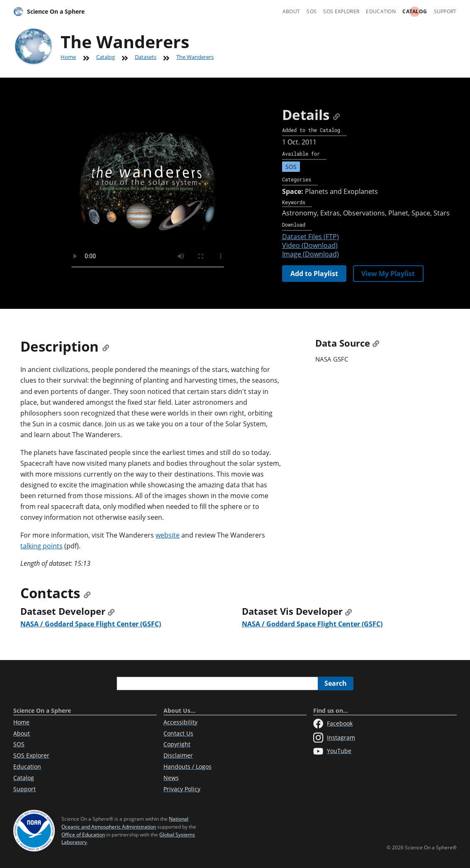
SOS (312, 11)
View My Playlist (388, 274)
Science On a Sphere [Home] (49, 12)
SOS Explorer (341, 11)
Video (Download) (310, 245)
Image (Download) (310, 254)
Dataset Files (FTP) (310, 237)
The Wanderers (195, 57)
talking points (41, 546)
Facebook (333, 724)
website (168, 535)
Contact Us (178, 733)
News (171, 778)
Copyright (177, 744)
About (291, 11)
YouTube (332, 751)
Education (381, 11)
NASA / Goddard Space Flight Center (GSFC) (91, 624)
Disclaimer (178, 755)
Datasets (146, 57)
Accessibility (180, 722)
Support (445, 11)
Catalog (415, 11)
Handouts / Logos (188, 767)
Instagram (334, 738)
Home (68, 57)
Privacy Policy (182, 789)
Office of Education (83, 835)
